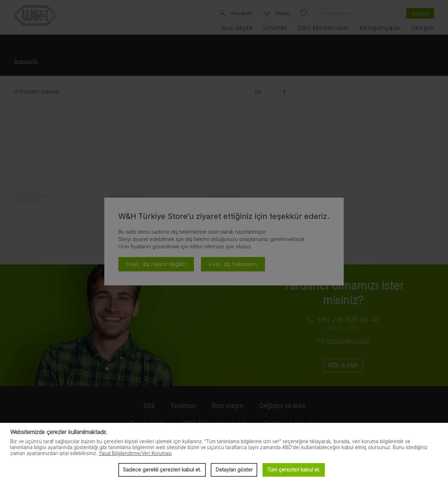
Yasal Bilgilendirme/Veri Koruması (135, 453)
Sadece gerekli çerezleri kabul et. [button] (162, 470)
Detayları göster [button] (234, 470)
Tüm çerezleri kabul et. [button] (293, 470)
